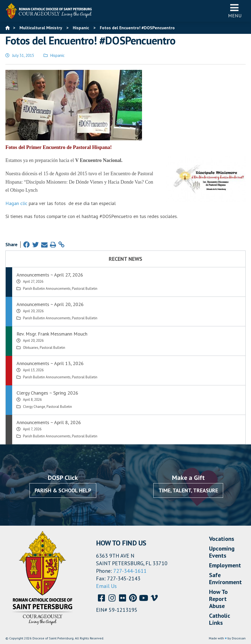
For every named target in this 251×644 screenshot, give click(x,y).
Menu (235, 11)
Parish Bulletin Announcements (47, 289)
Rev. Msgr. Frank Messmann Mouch (52, 334)
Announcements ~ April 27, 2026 (50, 275)
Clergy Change (34, 407)
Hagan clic (16, 203)
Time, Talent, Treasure (188, 490)
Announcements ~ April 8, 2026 (49, 422)
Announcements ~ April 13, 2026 (50, 363)
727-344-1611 (130, 571)
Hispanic (57, 55)
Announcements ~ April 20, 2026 (50, 304)
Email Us (106, 586)
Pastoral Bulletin (85, 289)
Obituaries (31, 348)
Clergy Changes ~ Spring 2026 (47, 393)
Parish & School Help (63, 490)
